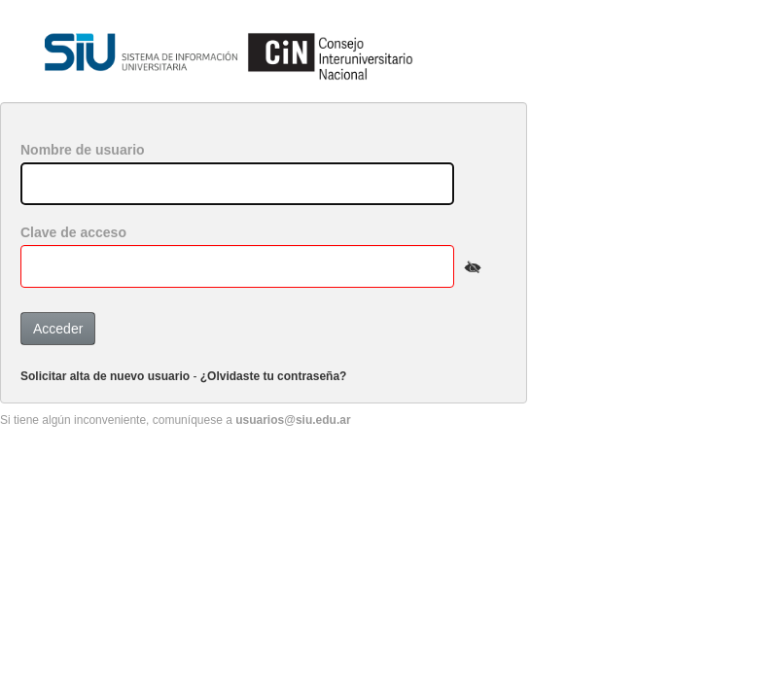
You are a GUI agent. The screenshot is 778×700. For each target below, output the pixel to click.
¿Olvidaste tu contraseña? (274, 376)
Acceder (58, 329)
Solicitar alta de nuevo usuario (105, 376)
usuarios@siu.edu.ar (293, 420)
